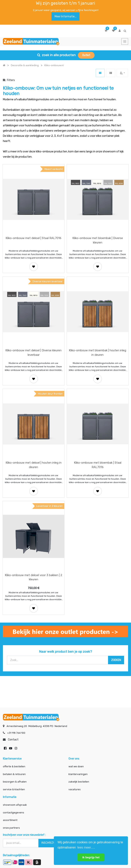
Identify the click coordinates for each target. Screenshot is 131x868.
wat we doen (76, 766)
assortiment (10, 819)
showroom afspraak (15, 804)
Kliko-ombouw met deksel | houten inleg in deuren (34, 465)
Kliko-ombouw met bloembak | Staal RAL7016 (98, 465)
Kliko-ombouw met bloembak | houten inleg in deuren (98, 353)
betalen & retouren (14, 774)
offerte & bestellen (14, 766)
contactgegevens (14, 812)
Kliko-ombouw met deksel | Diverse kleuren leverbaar (33, 353)
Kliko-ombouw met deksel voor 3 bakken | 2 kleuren (33, 577)
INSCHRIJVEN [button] (50, 842)
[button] (122, 73)
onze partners (11, 827)
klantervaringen (78, 774)
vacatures (75, 789)
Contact (13, 739)
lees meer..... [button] (86, 847)
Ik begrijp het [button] (91, 857)
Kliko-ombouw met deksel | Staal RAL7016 (33, 238)
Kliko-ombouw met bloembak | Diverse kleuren (98, 240)
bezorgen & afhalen (15, 781)
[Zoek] (116, 660)
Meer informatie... (65, 16)
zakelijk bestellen (79, 781)
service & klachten (14, 789)
